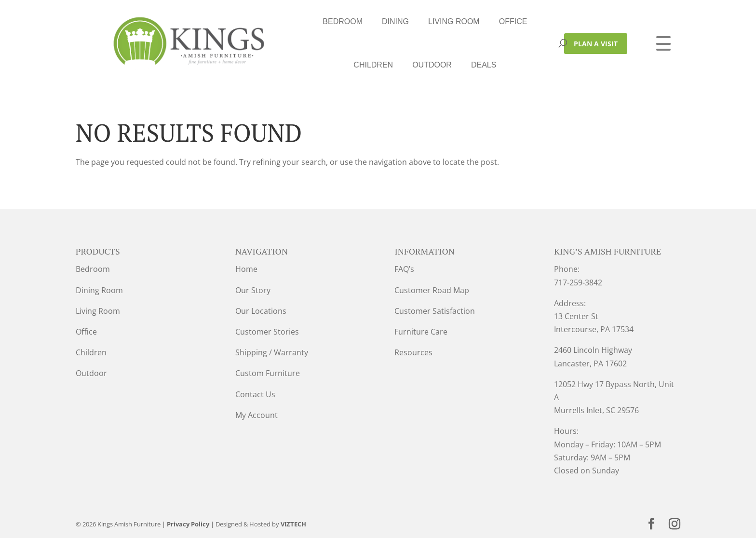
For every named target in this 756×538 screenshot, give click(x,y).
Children (439, 21)
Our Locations (261, 311)
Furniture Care (421, 332)
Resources (413, 352)
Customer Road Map (432, 290)
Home (246, 269)
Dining (269, 21)
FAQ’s (404, 269)
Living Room (327, 21)
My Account (256, 415)
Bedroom (216, 21)
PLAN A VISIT (596, 44)
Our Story (253, 290)
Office (386, 21)
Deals (357, 65)
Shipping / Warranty (272, 352)
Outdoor (498, 21)
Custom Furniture (268, 373)
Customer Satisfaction (435, 311)
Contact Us (255, 394)
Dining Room (99, 290)
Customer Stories (267, 332)
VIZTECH (293, 524)
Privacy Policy (188, 524)
